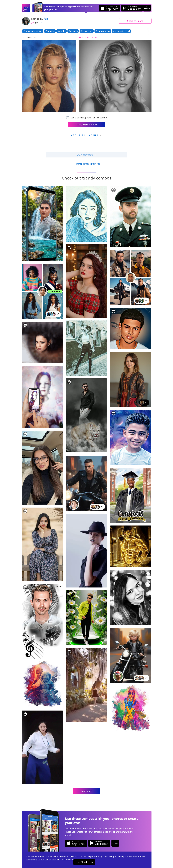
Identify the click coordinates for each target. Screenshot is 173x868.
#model (62, 31)
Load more (86, 791)
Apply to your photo (86, 125)
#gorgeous (87, 31)
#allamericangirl (121, 31)
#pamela (50, 31)
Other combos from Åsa (86, 164)
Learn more (67, 860)
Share (135, 21)
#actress (73, 31)
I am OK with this (84, 862)
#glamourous (103, 31)
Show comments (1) (87, 155)
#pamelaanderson (33, 31)
